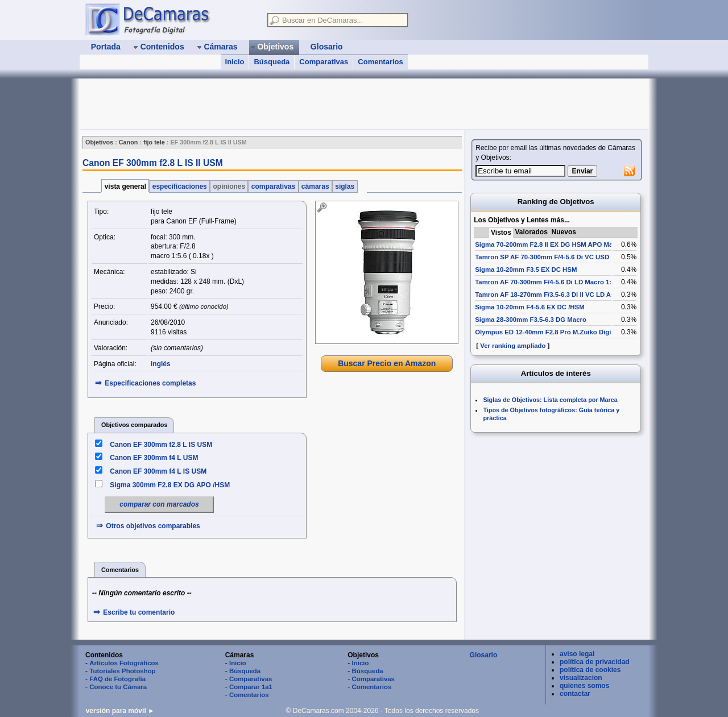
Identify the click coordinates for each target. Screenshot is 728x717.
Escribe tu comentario (139, 612)
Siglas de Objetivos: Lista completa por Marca (550, 400)
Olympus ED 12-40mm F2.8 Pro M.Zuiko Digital (547, 332)
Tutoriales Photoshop (122, 671)
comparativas (273, 186)
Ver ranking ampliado (513, 346)
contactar (575, 694)
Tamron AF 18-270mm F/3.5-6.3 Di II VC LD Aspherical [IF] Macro (573, 295)
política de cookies (590, 670)
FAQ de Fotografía (117, 679)
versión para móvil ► (120, 711)
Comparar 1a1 (251, 687)
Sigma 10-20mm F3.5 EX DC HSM (526, 270)
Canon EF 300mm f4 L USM (154, 458)
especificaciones (179, 186)
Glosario (484, 655)
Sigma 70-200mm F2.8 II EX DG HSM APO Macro (549, 244)
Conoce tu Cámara (118, 687)
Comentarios (380, 62)
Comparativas (324, 62)
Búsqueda (272, 62)
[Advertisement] (287, 104)
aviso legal (577, 654)
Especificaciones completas (150, 383)
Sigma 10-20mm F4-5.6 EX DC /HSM (530, 307)
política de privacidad (595, 662)
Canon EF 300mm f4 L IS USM (158, 471)
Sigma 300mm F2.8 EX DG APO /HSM (170, 485)
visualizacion (581, 678)
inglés (161, 364)
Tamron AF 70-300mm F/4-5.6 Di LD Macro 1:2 (545, 282)
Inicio (235, 62)
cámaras (315, 186)
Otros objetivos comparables (153, 526)
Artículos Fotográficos (124, 663)
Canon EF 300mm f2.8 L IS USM (161, 445)
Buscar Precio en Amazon (387, 363)
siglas (345, 186)
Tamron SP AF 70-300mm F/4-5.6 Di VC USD (542, 257)
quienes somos (584, 686)
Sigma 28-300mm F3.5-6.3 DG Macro (531, 320)
